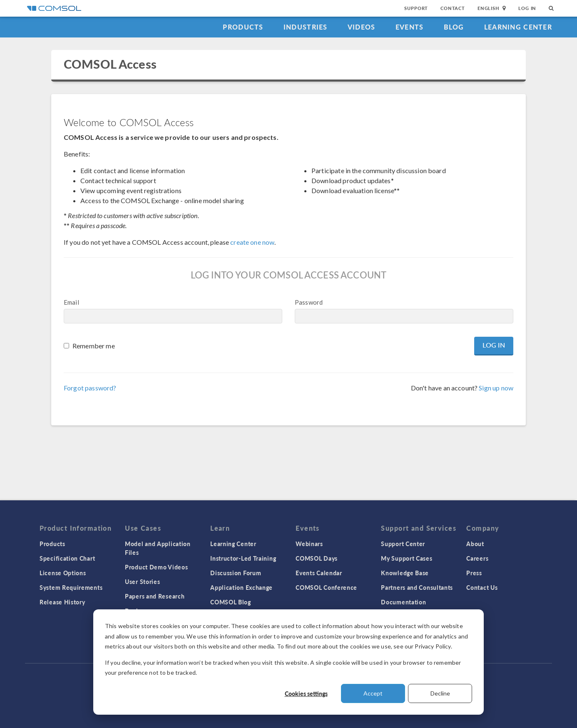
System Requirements (71, 587)
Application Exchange (241, 587)
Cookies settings (306, 693)
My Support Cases (407, 558)
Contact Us (482, 587)
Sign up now (496, 388)
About (475, 544)
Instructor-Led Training (243, 558)
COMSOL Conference (326, 587)
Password (309, 302)
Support (416, 8)
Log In (527, 8)
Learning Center (518, 27)
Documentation (403, 602)
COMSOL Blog (231, 602)
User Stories (142, 581)
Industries (306, 27)
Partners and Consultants (417, 587)
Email (71, 302)
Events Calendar (319, 573)
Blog (454, 27)
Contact (453, 8)
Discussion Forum (236, 573)
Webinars (309, 544)
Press (474, 573)
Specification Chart (67, 558)
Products (243, 27)
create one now (252, 242)
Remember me (94, 346)
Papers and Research (155, 596)
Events (410, 27)
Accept (373, 693)
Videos (362, 27)
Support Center (403, 544)
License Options (63, 573)
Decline (440, 693)
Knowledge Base (405, 573)
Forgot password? (90, 388)
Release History (62, 602)
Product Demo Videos (156, 567)
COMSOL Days (317, 558)
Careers (477, 558)
